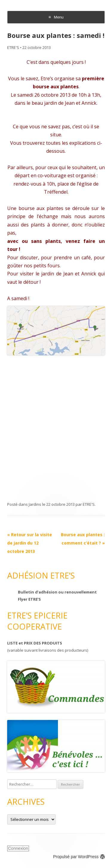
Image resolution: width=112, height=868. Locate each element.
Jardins (35, 504)
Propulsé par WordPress (79, 857)
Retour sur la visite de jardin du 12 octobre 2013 (30, 543)
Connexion (18, 848)
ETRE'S (13, 47)
